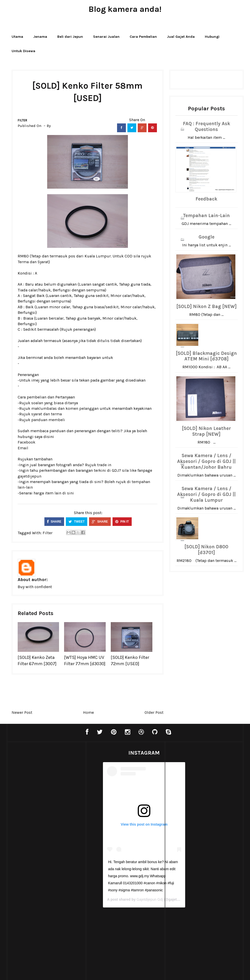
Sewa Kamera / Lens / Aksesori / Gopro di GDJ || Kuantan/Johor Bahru (206, 461)
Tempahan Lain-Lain (206, 216)
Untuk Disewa (23, 51)
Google (206, 237)
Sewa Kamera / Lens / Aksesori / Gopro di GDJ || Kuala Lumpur (206, 494)
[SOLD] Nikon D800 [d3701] (206, 550)
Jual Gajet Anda (181, 37)
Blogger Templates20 (114, 971)
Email (23, 448)
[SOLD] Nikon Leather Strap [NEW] (206, 431)
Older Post (154, 712)
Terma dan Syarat (33, 262)
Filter (22, 120)
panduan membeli (48, 420)
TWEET (77, 522)
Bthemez (171, 971)
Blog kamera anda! (125, 9)
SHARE (54, 522)
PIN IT (122, 522)
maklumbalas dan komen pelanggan (65, 408)
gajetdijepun (30, 476)
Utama (17, 37)
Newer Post (22, 712)
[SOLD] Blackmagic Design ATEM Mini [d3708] (206, 356)
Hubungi (212, 37)
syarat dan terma (47, 414)
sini (71, 493)
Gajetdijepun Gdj (137, 899)
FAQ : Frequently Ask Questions (206, 127)
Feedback (206, 199)
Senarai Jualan (106, 37)
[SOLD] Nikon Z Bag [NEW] (206, 307)
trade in (104, 465)
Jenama (40, 37)
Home (88, 712)
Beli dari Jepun (70, 37)
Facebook (26, 442)
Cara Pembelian (143, 37)
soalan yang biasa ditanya (55, 403)
